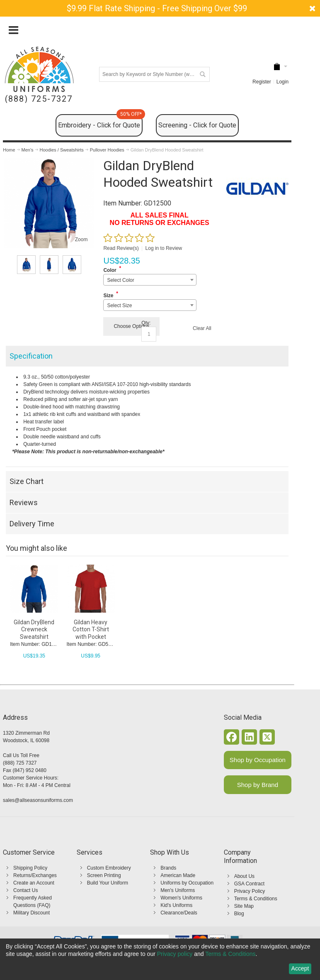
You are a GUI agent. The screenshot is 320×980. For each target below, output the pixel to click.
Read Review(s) (121, 248)
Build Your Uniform (108, 883)
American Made (178, 875)
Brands (168, 868)
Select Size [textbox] (119, 305)
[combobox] (150, 280)
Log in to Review (164, 248)
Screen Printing (104, 875)
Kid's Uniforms (176, 905)
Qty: (146, 323)
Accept (300, 968)
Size (108, 296)
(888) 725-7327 (39, 99)
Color (110, 270)
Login (282, 82)
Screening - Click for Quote (197, 125)
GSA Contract (249, 884)
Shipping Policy (30, 868)
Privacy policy (175, 954)
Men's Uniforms (178, 890)
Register (262, 82)
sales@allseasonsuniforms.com (38, 800)
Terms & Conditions (256, 899)
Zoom (81, 240)
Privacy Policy (250, 891)
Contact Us (25, 890)
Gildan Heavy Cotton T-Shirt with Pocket (91, 629)
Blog (239, 914)
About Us (244, 876)
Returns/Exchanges (35, 875)
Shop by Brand (258, 785)
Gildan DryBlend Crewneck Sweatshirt (34, 629)
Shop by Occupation (258, 760)
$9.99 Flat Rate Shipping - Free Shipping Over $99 (157, 8)
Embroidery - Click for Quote (100, 122)
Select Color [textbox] (120, 280)
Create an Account (34, 883)
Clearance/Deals (179, 913)
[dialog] (160, 959)
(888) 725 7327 (20, 763)
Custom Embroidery (109, 868)
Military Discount (32, 913)
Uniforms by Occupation (187, 883)
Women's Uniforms (181, 898)
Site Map (244, 906)
